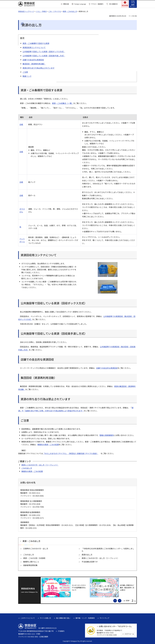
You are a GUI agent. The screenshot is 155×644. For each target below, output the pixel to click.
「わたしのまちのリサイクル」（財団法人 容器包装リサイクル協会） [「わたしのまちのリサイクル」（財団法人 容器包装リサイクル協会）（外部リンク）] (71, 453)
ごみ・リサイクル (55, 11)
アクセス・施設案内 (97, 4)
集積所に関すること (31, 562)
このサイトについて (28, 618)
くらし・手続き (41, 11)
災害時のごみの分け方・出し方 (36, 549)
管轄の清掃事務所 (107, 435)
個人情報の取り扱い (63, 618)
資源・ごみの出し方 (70, 11)
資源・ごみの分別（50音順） (35, 558)
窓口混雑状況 (113, 4)
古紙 (21, 124)
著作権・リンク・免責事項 (85, 618)
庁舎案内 (61, 631)
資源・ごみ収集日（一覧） (63, 103)
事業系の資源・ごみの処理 (48, 444)
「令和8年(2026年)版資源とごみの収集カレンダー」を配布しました (108, 550)
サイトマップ (104, 618)
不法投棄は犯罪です (90, 562)
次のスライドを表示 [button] (121, 600)
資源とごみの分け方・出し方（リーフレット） (40, 465)
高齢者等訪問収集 (30, 565)
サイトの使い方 (45, 618)
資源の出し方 (87, 555)
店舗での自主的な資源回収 (107, 368)
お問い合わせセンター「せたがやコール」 (116, 626)
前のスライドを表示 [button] (117, 600)
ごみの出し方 (27, 468)
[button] (65, 4)
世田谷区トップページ (26, 11)
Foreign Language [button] (80, 4)
